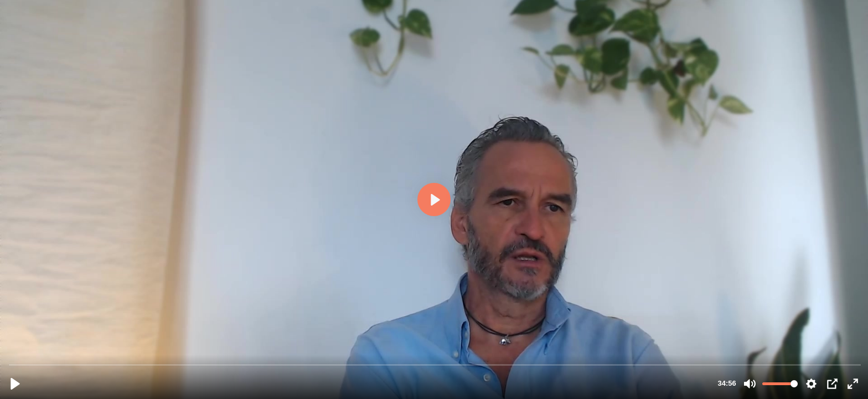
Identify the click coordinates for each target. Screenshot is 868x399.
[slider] (435, 364)
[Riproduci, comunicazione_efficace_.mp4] (15, 384)
